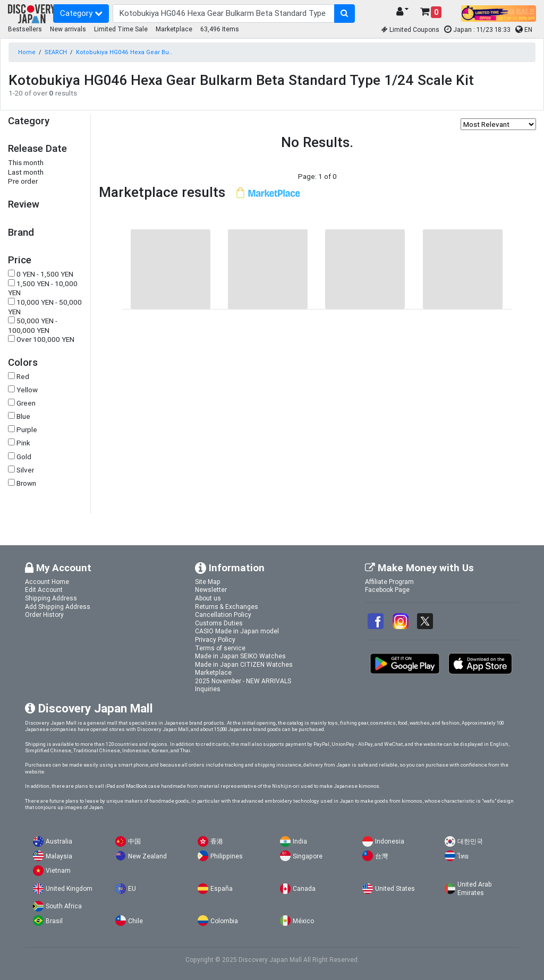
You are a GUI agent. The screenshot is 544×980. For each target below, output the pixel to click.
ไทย (463, 856)
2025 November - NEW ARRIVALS (243, 681)
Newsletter (211, 590)
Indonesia (390, 841)
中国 (134, 841)
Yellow (27, 390)
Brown (26, 483)
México (303, 921)
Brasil (54, 921)
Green (26, 403)
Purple (27, 430)
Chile (135, 921)
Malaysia (59, 856)
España (222, 888)
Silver (25, 470)
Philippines (227, 856)
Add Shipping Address (58, 607)
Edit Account (44, 590)
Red (23, 377)
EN (524, 29)
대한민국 (470, 841)
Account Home (47, 582)
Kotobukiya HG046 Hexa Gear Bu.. (124, 52)
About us (208, 598)
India (300, 841)
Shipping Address (51, 598)
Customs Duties (219, 623)
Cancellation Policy (223, 614)
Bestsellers (25, 29)
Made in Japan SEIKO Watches (240, 656)
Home (27, 52)
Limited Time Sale (121, 29)
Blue (23, 416)
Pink (23, 443)
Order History (44, 614)
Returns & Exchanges (227, 607)
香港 (217, 841)
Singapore (308, 856)
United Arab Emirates (474, 888)
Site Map (208, 582)
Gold (24, 457)
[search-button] (345, 14)
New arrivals (68, 29)
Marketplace (174, 29)
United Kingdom (69, 888)
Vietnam (58, 870)
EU (132, 888)
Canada (304, 888)
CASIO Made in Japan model (237, 631)
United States (395, 888)
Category (81, 13)
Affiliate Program (389, 582)
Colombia (224, 921)
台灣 (381, 856)
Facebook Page (387, 590)
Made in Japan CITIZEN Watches (244, 664)
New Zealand (147, 856)
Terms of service (220, 648)
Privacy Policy (215, 639)
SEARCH (56, 52)
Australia (59, 841)
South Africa (64, 906)
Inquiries (208, 689)
